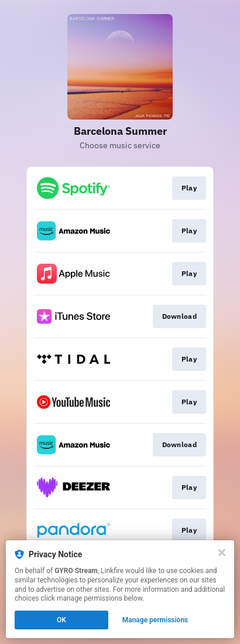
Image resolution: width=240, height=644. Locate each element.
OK (61, 620)
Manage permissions (155, 620)
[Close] (222, 553)
